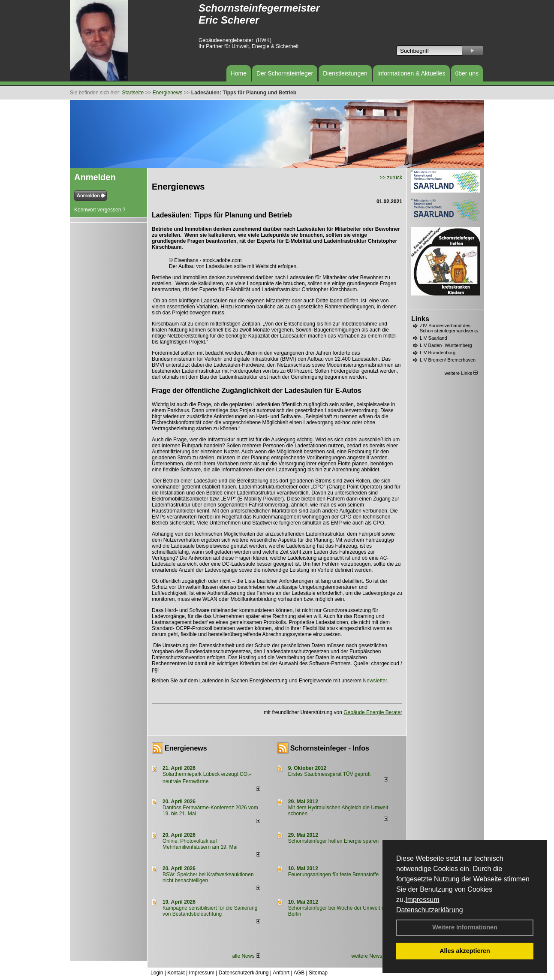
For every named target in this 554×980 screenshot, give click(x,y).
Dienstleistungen (345, 73)
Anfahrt (281, 973)
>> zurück (391, 178)
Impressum (422, 900)
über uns (467, 73)
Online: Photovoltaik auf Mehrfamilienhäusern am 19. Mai (200, 844)
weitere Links (461, 373)
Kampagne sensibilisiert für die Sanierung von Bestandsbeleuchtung (210, 911)
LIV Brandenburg (438, 353)
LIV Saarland (434, 338)
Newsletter (375, 681)
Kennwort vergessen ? (100, 210)
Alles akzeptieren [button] (465, 951)
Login (157, 973)
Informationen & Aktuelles (411, 73)
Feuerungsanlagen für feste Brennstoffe (333, 874)
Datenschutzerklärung (430, 910)
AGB (299, 973)
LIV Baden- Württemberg (446, 345)
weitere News (369, 956)
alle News (246, 956)
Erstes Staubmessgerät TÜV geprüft (330, 774)
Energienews (186, 748)
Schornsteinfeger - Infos (330, 748)
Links (420, 319)
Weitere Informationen (465, 927)
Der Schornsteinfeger (285, 73)
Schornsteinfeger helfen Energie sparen (333, 841)
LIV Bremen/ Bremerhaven (448, 360)
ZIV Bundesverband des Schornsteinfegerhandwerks (449, 328)
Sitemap (318, 973)
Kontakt (176, 973)
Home (239, 73)
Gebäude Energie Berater (373, 712)
